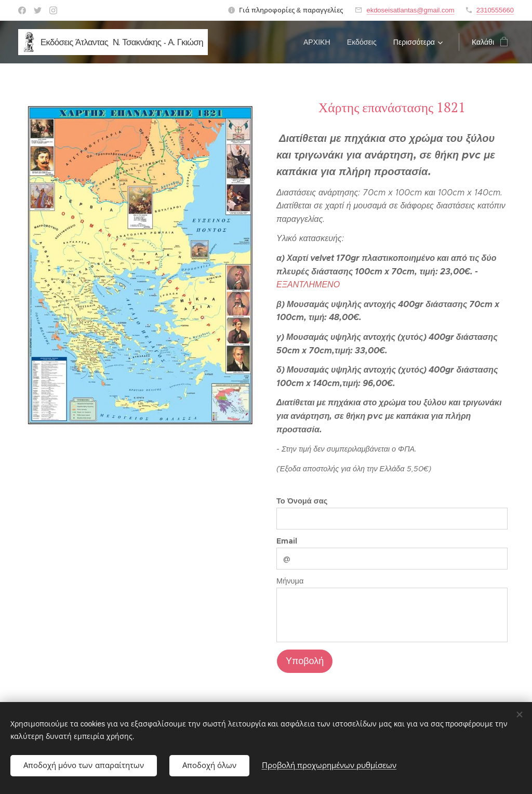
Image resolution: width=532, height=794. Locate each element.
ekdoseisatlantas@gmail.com (410, 10)
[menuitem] (320, 42)
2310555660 (495, 10)
